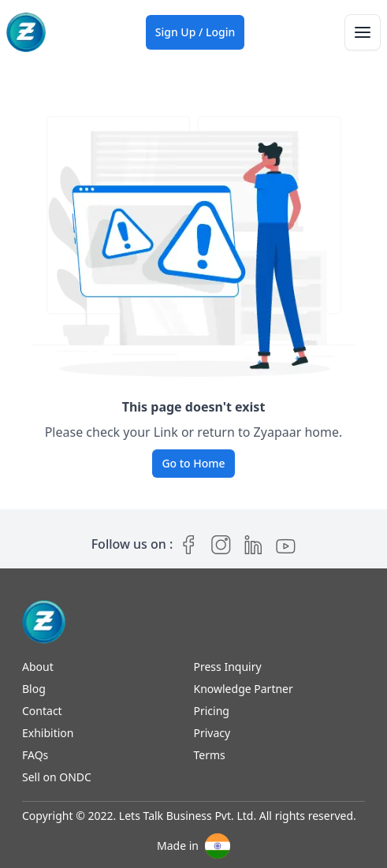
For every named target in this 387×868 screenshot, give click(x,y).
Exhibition (48, 733)
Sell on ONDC (57, 777)
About (38, 667)
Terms (210, 755)
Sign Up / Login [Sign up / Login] (195, 32)
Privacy (212, 733)
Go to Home (193, 463)
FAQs (35, 755)
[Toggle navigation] (363, 32)
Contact (42, 711)
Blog (34, 689)
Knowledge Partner (244, 689)
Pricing (212, 711)
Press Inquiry (228, 667)
